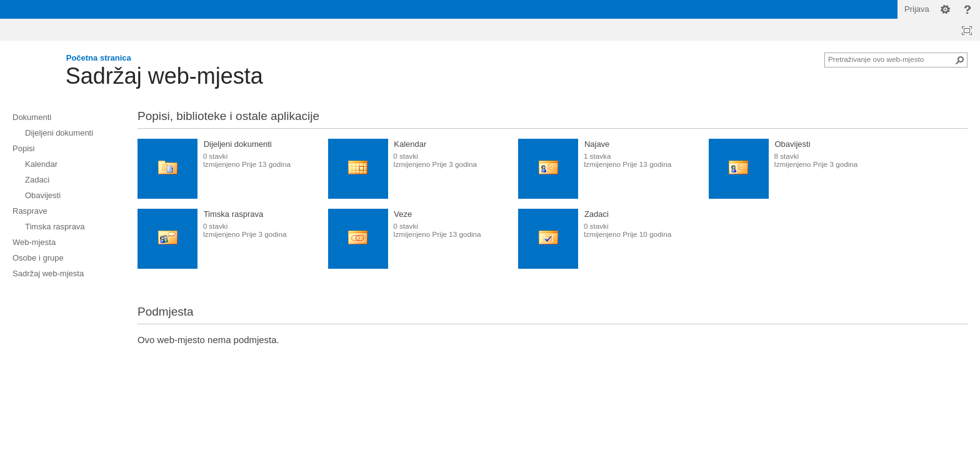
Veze (403, 214)
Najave (597, 144)
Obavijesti (793, 144)
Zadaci (597, 214)
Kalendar (410, 144)
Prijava (917, 9)
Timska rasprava (234, 214)
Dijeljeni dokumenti (238, 144)
